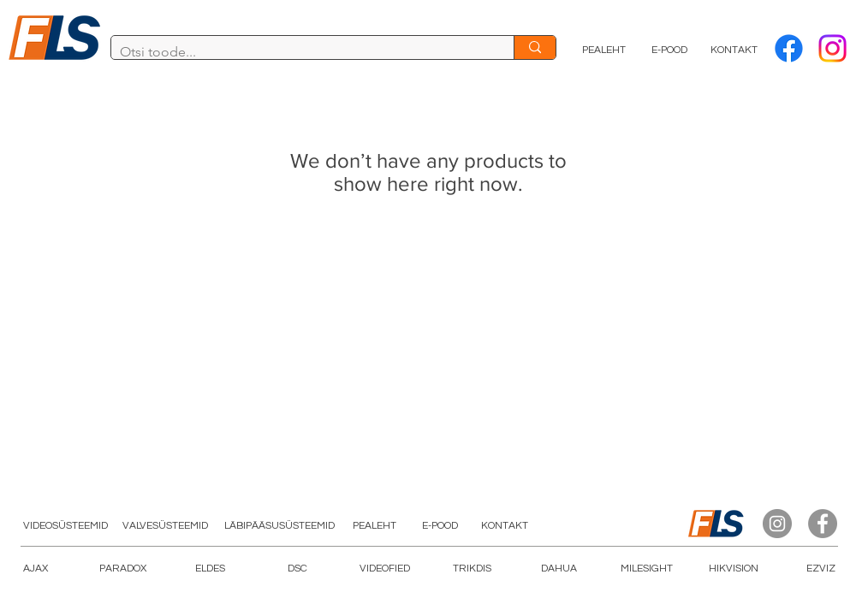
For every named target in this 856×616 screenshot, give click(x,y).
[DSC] (297, 569)
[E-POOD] (669, 50)
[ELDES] (210, 569)
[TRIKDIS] (472, 569)
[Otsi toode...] (299, 52)
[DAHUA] (559, 569)
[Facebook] (789, 48)
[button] (384, 569)
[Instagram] (777, 524)
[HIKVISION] (734, 569)
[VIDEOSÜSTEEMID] (65, 526)
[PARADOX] (122, 569)
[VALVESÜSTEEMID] (165, 526)
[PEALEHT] (604, 50)
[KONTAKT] (734, 50)
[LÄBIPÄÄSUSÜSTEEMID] (279, 526)
